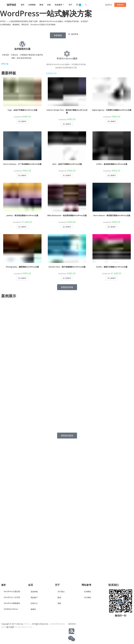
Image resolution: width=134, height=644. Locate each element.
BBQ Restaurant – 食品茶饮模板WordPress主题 (67, 217)
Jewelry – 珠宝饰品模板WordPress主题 (22, 217)
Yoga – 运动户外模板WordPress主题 (22, 111)
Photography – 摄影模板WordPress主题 (22, 268)
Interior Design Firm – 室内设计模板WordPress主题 (67, 113)
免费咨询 (120, 5)
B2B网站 (88, 592)
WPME (11, 5)
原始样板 (34, 592)
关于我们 (61, 592)
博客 (59, 603)
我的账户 (34, 597)
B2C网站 (88, 597)
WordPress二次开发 (12, 597)
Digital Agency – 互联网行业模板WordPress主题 (112, 111)
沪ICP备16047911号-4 (23, 627)
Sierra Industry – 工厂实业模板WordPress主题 (22, 165)
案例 (59, 597)
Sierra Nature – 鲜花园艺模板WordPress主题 (112, 217)
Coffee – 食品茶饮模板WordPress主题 (112, 165)
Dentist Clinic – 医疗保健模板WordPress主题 (67, 268)
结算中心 (34, 603)
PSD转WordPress (11, 609)
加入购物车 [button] (22, 123)
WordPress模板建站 (12, 603)
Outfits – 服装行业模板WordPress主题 (112, 268)
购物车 (33, 609)
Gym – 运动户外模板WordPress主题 (67, 165)
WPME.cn (27, 624)
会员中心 (109, 5)
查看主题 (5, 68)
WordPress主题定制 (12, 591)
